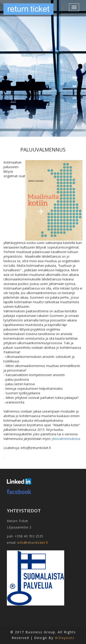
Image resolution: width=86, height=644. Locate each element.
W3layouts (65, 638)
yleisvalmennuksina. (66, 439)
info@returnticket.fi (33, 543)
